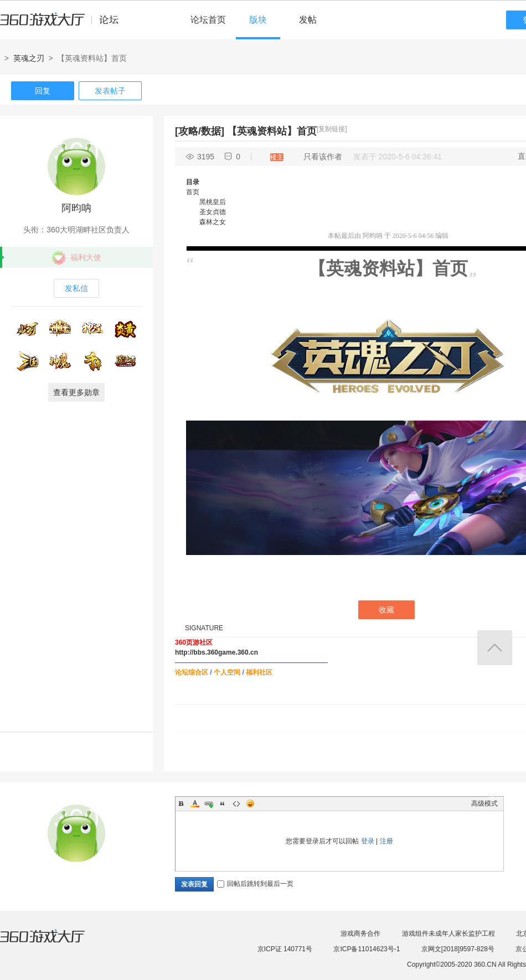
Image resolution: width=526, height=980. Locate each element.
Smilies (250, 803)
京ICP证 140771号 (285, 949)
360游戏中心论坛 (64, 24)
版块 (258, 20)
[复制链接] (332, 129)
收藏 (386, 610)
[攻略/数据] (200, 131)
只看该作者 (323, 157)
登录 (368, 841)
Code (236, 803)
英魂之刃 (29, 58)
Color (195, 803)
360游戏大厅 (54, 943)
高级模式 (484, 803)
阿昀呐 (76, 208)
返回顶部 (495, 648)
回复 (43, 91)
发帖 (308, 20)
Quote (223, 803)
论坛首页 (208, 20)
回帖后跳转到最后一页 (255, 884)
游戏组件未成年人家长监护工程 (448, 934)
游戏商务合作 (360, 934)
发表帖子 (110, 91)
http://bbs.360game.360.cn (216, 652)
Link (209, 803)
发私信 (76, 288)
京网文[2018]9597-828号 (458, 949)
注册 (386, 841)
